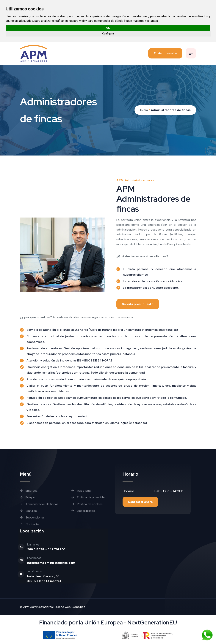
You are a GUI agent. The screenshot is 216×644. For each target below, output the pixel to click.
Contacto (29, 524)
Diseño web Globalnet (70, 607)
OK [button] (108, 28)
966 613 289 (36, 549)
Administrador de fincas (39, 504)
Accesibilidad (83, 511)
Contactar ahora (140, 502)
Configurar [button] (108, 34)
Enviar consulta (165, 53)
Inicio (144, 110)
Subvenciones (32, 517)
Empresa (29, 491)
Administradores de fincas (171, 110)
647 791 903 (57, 549)
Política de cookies (87, 504)
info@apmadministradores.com (51, 563)
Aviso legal (81, 491)
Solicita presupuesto (138, 304)
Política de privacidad (89, 497)
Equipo (28, 497)
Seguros (28, 511)
